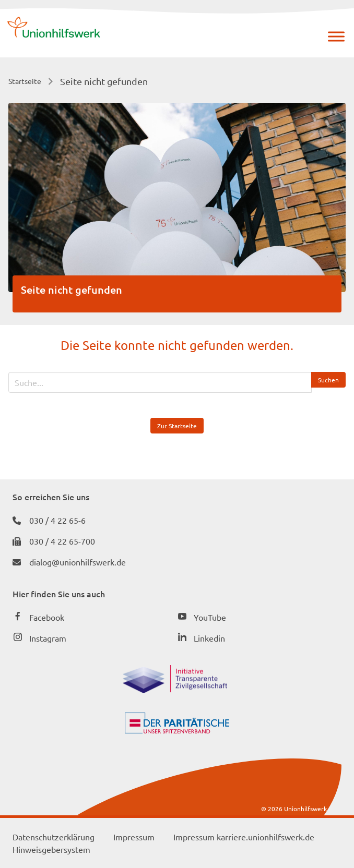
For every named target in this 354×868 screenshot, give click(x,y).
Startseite (25, 81)
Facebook (47, 617)
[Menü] (336, 36)
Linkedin (209, 638)
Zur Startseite (177, 426)
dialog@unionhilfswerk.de (78, 562)
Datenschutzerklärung (54, 837)
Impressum (134, 837)
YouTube (210, 617)
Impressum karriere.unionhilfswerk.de (244, 837)
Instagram (48, 638)
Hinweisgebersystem (51, 849)
